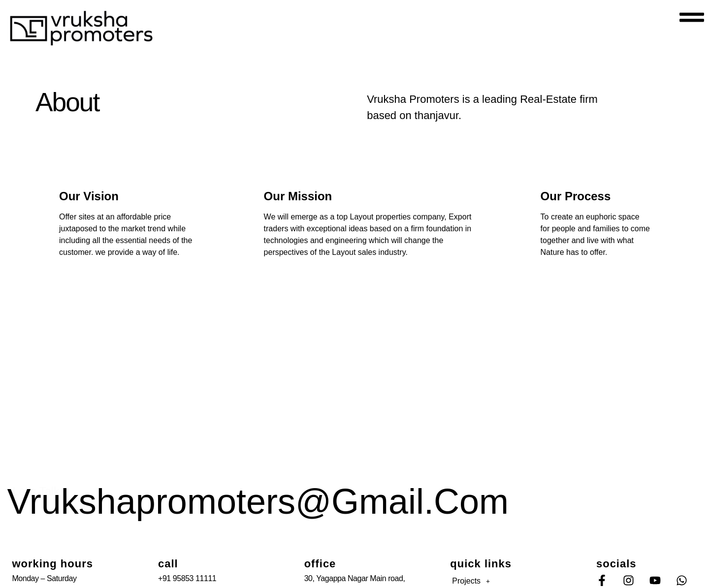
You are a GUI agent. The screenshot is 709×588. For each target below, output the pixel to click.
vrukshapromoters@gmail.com (258, 501)
